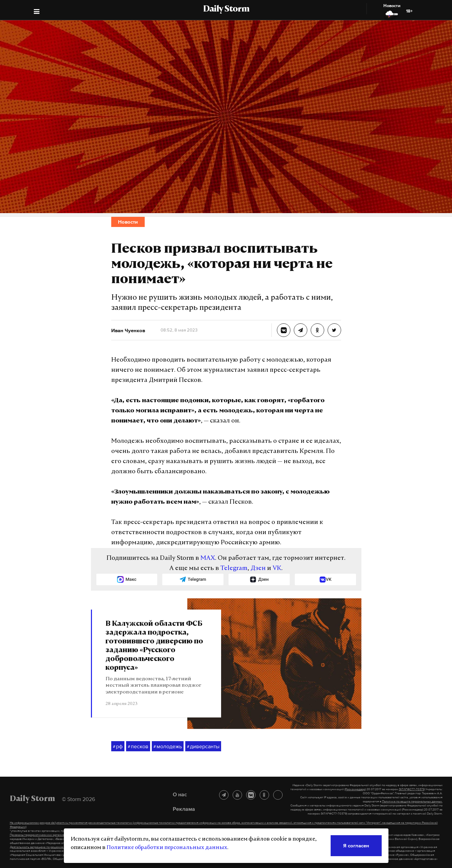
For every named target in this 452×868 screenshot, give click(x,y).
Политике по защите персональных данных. (412, 801)
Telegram (234, 568)
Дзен (258, 568)
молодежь (168, 747)
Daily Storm (226, 9)
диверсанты (203, 747)
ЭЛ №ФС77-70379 (412, 789)
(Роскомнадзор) (355, 789)
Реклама (184, 809)
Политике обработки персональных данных (167, 848)
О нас (180, 794)
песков (138, 747)
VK (277, 568)
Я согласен (356, 846)
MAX (208, 558)
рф (118, 747)
